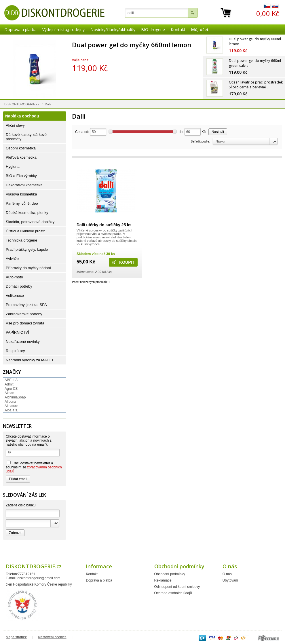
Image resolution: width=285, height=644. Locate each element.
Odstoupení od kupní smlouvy (177, 587)
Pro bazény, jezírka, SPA (26, 305)
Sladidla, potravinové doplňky (30, 222)
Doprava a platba (20, 30)
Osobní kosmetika (21, 148)
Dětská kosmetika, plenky (27, 213)
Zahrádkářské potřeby (24, 314)
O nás (227, 574)
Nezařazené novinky (23, 342)
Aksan (9, 393)
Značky (12, 372)
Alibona (10, 402)
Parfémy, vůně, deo (22, 203)
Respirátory (15, 351)
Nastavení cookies (52, 637)
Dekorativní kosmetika (24, 185)
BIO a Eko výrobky (21, 176)
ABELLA (11, 380)
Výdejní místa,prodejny (63, 30)
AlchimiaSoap (15, 397)
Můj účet (200, 30)
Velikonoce (15, 296)
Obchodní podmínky (170, 574)
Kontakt (178, 30)
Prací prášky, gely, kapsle (27, 249)
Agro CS (11, 389)
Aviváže (12, 259)
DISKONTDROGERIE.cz (22, 104)
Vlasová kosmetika (21, 194)
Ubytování (230, 580)
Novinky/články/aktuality (113, 30)
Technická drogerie (21, 240)
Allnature (11, 406)
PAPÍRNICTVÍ (17, 332)
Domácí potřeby (19, 286)
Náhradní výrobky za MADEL (30, 360)
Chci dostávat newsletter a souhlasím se (34, 467)
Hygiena (13, 167)
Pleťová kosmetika (21, 157)
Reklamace (163, 580)
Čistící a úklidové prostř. (26, 231)
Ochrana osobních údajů (173, 593)
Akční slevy (15, 125)
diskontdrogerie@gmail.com (39, 578)
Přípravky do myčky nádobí (28, 268)
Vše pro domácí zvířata (25, 323)
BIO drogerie (153, 30)
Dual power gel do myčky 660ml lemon (132, 45)
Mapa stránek (16, 637)
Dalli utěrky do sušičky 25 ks (104, 225)
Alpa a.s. (11, 410)
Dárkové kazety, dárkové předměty (26, 137)
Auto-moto (14, 277)
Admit (9, 384)
